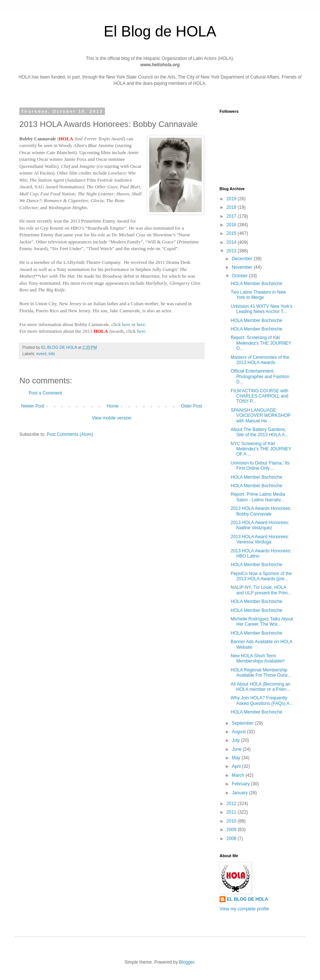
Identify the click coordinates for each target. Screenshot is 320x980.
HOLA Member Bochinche (257, 284)
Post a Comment (45, 393)
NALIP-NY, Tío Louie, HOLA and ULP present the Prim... (261, 590)
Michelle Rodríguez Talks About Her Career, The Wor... (262, 622)
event (41, 354)
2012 (232, 804)
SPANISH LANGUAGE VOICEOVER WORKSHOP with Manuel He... (261, 416)
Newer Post (33, 406)
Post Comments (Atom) (70, 434)
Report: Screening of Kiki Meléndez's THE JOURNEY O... (261, 343)
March (239, 775)
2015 (232, 233)
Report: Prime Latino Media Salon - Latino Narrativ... (258, 497)
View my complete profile (244, 909)
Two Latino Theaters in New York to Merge (258, 295)
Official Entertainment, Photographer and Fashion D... (260, 376)
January (240, 793)
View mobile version (112, 418)
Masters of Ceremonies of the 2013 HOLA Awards (260, 360)
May (237, 758)
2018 (232, 207)
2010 (232, 821)
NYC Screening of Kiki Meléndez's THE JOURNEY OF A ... (261, 449)
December (243, 259)
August (239, 732)
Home (113, 406)
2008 (232, 839)
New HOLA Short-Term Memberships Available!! (258, 658)
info (52, 354)
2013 (232, 251)
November (243, 267)
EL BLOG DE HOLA (247, 899)
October (240, 276)
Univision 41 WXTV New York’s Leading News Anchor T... (262, 309)
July (236, 740)
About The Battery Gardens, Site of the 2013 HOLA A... (260, 432)
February (241, 784)
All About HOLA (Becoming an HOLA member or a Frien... (260, 687)
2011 (232, 812)
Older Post (191, 406)
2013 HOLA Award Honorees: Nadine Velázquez (260, 525)
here (126, 324)
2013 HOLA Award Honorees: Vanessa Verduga (260, 539)
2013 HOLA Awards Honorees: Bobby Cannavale (261, 511)
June (237, 749)
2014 (232, 242)
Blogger (187, 962)
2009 (232, 830)
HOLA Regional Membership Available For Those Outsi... (261, 673)
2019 (232, 199)
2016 (232, 225)
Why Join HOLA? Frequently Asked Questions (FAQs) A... (262, 700)
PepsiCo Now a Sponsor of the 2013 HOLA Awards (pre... (261, 576)
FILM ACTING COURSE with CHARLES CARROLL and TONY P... (260, 396)
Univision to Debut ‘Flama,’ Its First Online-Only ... (260, 466)
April (237, 766)
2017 (232, 216)
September (243, 723)
